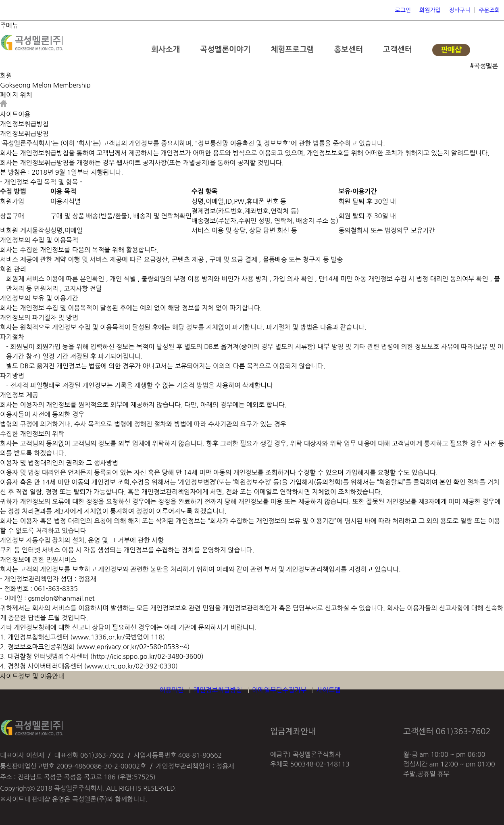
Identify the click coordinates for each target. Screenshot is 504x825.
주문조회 (489, 10)
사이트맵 (329, 690)
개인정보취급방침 (218, 690)
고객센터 (397, 49)
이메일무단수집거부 (279, 690)
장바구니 (460, 10)
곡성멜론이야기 (225, 49)
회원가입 (430, 10)
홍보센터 (349, 49)
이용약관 (171, 690)
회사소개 (166, 49)
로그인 (403, 10)
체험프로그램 (292, 49)
